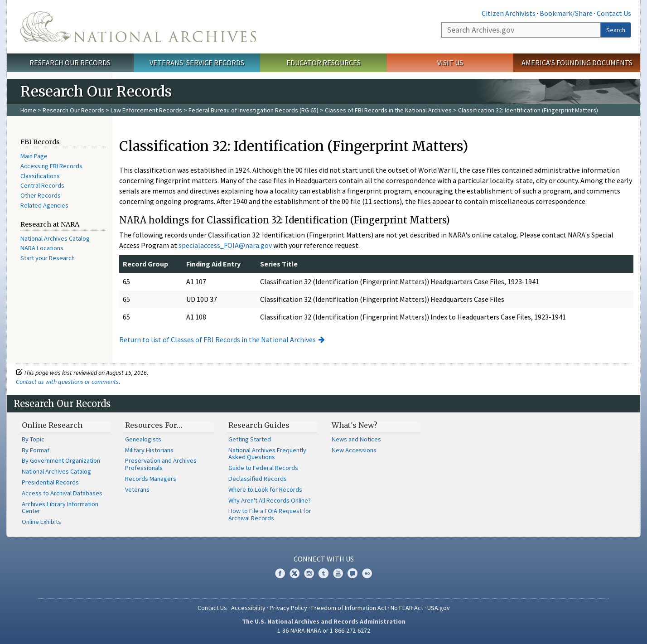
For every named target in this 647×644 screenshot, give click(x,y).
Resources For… (154, 425)
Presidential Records (50, 482)
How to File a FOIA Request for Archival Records (270, 514)
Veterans (137, 489)
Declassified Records (258, 479)
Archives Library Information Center (60, 508)
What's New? (355, 425)
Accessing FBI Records (51, 166)
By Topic (33, 439)
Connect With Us (324, 559)
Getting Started (250, 439)
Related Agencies (44, 205)
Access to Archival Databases (62, 493)
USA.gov (439, 608)
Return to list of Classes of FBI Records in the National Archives (217, 339)
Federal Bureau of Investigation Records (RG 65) (253, 110)
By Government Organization (61, 460)
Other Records (41, 195)
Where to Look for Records (265, 489)
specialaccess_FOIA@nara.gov (225, 245)
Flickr (367, 573)
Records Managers (151, 479)
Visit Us (450, 63)
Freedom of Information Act (349, 608)
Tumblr (323, 573)
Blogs (352, 573)
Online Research (52, 425)
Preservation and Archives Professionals (161, 464)
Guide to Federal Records (263, 468)
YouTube (338, 573)
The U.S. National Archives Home (138, 27)
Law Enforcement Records (146, 110)
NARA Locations (42, 248)
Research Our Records (70, 63)
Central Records (42, 185)
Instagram (309, 573)
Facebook (280, 573)
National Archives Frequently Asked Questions (267, 454)
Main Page (34, 156)
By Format (36, 450)
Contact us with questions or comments (67, 382)
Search (616, 30)
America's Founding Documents (577, 63)
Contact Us (614, 13)
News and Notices (356, 439)
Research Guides (259, 425)
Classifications (40, 176)
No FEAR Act (407, 608)
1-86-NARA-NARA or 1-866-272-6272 (324, 630)
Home (28, 110)
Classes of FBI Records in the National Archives (388, 110)
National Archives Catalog (55, 238)
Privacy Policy (288, 608)
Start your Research (48, 258)
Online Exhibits (41, 522)
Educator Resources (323, 63)
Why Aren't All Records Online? (270, 500)
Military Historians (149, 450)
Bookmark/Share (566, 13)
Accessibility (248, 608)
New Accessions (354, 450)
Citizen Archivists (509, 13)
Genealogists (143, 439)
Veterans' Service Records (197, 63)
